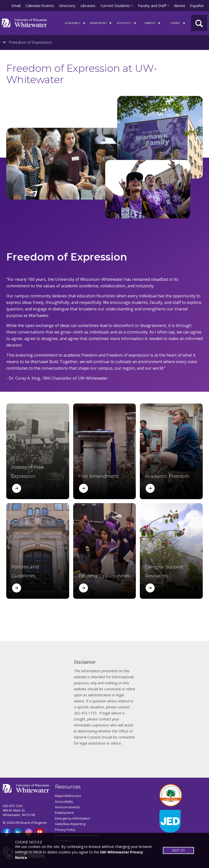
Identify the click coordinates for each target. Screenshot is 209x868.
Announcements (67, 807)
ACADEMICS (75, 23)
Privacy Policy (65, 830)
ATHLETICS (127, 23)
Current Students (115, 6)
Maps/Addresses (68, 796)
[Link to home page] (24, 22)
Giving (178, 23)
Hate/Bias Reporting (70, 824)
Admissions (101, 23)
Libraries (88, 6)
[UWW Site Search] (199, 23)
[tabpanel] (104, 135)
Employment (64, 813)
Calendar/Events (40, 6)
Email (16, 6)
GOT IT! (178, 850)
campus (152, 23)
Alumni (179, 6)
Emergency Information (73, 818)
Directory (67, 6)
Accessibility (64, 802)
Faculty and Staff (152, 6)
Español (197, 6)
